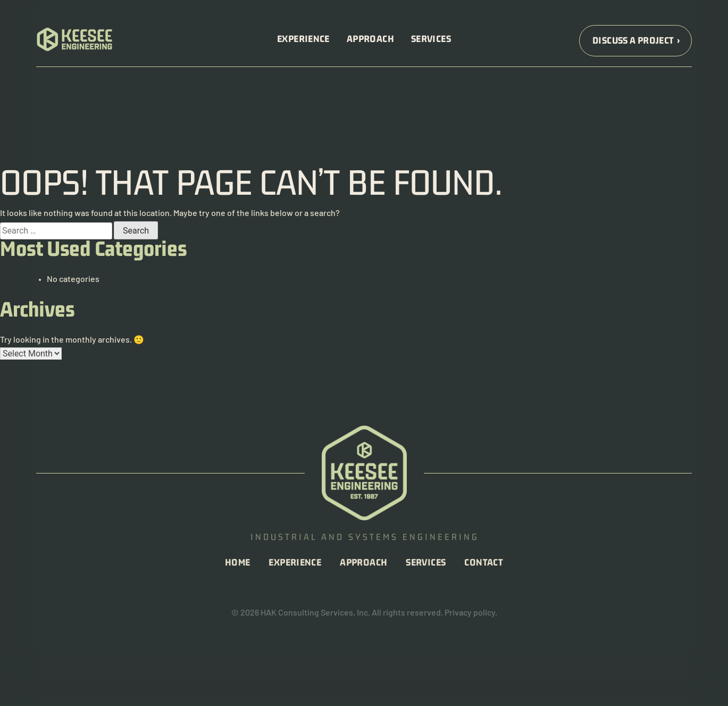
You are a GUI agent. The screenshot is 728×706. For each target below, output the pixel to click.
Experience (303, 40)
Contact (484, 563)
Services (431, 40)
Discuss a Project (633, 41)
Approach (370, 40)
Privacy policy (470, 613)
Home (238, 563)
